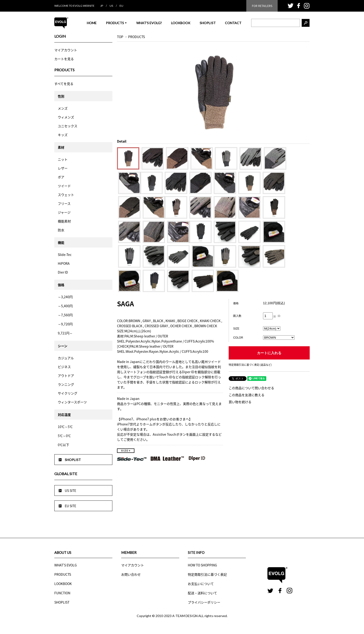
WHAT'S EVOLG (66, 565)
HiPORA (64, 263)
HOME (92, 23)
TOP (120, 37)
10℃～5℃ (65, 427)
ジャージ (64, 212)
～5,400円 (65, 306)
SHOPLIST (208, 23)
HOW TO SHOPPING (202, 565)
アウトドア (66, 376)
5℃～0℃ (64, 436)
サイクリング (68, 393)
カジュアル (66, 358)
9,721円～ (65, 333)
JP (102, 6)
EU (121, 6)
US (111, 6)
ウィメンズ (66, 117)
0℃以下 (63, 445)
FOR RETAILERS (262, 6)
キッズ (63, 135)
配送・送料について (202, 593)
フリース (64, 203)
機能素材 (64, 221)
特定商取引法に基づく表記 (207, 574)
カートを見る (64, 59)
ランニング (66, 384)
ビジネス (64, 367)
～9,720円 (65, 324)
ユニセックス (68, 126)
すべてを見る (64, 84)
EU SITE (70, 506)
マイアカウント (66, 50)
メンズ (63, 108)
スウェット (66, 195)
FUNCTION (62, 593)
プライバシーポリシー (204, 602)
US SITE (70, 490)
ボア (61, 177)
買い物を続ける (240, 402)
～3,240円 (65, 297)
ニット (63, 159)
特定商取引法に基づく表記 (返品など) (250, 365)
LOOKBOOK (181, 23)
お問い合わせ (131, 574)
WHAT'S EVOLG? (149, 23)
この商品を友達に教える (247, 395)
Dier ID (63, 272)
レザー (63, 168)
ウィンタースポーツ (72, 402)
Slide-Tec (65, 255)
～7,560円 (65, 315)
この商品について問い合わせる (251, 388)
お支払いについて (201, 584)
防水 (61, 230)
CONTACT (233, 23)
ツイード (64, 186)
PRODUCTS (116, 23)
